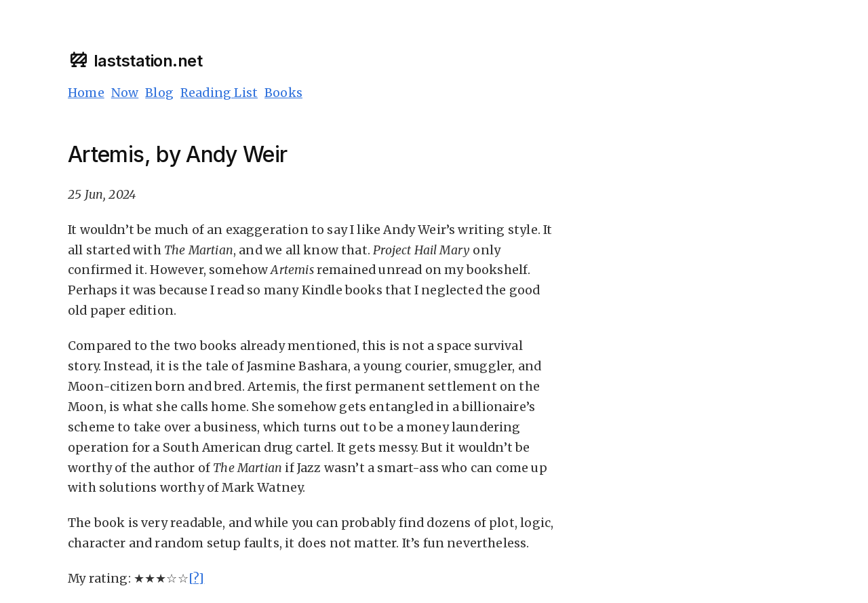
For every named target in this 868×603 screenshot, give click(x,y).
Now (125, 93)
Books (283, 93)
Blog (159, 93)
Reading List (219, 93)
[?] (197, 579)
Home (86, 93)
